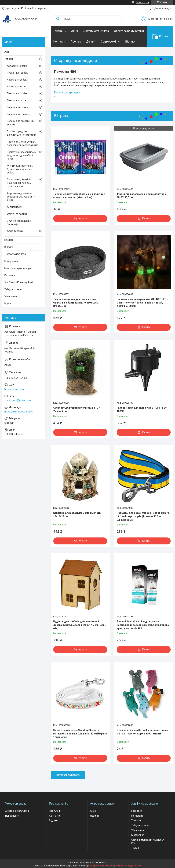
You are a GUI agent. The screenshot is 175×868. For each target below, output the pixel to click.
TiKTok (135, 848)
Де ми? (91, 42)
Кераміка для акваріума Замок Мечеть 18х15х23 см (77, 515)
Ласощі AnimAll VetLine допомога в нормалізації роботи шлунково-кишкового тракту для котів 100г (143, 625)
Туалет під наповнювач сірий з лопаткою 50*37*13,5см (142, 196)
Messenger (138, 835)
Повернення (11, 261)
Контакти (59, 42)
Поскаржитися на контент (101, 866)
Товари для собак (17, 93)
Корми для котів (16, 86)
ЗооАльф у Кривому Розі (19, 282)
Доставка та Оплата (96, 31)
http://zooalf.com (14, 389)
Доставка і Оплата (15, 254)
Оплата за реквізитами (129, 31)
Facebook (137, 811)
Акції (75, 31)
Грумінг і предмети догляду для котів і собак (21, 133)
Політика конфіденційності (129, 866)
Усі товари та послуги (68, 775)
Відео (8, 304)
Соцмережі (109, 42)
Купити (83, 218)
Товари (58, 31)
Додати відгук (163, 8)
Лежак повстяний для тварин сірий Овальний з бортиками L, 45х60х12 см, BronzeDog (76, 303)
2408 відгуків (143, 2)
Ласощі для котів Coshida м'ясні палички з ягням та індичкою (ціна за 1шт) (79, 196)
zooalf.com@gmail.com (18, 400)
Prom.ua (104, 863)
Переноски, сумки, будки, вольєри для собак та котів (23, 143)
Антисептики (14, 207)
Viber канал (11, 297)
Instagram (137, 816)
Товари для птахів (17, 107)
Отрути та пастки (17, 214)
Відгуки (130, 42)
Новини (94, 816)
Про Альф (55, 811)
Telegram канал (13, 289)
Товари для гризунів (19, 114)
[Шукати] (58, 19)
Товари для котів (17, 100)
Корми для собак (17, 80)
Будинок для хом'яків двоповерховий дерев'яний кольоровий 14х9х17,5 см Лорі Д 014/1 (80, 625)
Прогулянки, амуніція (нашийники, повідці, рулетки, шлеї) (19, 183)
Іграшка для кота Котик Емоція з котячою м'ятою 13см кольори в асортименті (142, 732)
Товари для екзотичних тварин (21, 123)
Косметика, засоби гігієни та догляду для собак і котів (22, 155)
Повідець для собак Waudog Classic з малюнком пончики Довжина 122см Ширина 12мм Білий (80, 734)
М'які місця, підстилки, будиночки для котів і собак (20, 169)
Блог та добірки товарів (18, 268)
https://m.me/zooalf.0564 (19, 412)
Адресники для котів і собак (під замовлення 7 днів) (21, 197)
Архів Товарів (15, 231)
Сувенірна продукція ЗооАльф (19, 222)
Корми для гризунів (67, 92)
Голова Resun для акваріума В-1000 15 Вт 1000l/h (142, 410)
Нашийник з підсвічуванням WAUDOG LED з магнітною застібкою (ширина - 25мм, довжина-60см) (143, 303)
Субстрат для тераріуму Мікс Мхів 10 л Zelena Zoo (77, 410)
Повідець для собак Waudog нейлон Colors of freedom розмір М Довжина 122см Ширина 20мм (143, 516)
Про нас (76, 42)
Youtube (136, 820)
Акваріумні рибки (17, 66)
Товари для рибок (17, 73)
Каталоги (10, 275)
